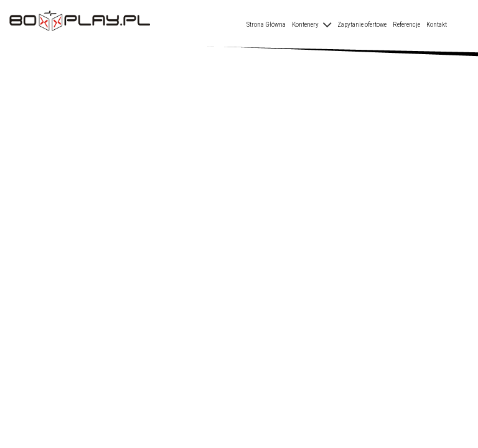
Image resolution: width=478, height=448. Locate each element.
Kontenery (305, 25)
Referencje (406, 25)
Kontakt (437, 25)
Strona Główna (266, 25)
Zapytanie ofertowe (362, 25)
